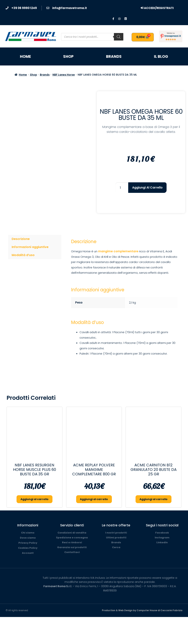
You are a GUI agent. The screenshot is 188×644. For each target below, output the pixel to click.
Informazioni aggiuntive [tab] (30, 247)
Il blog (161, 56)
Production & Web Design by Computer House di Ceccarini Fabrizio (142, 610)
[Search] (119, 37)
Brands (114, 56)
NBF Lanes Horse (64, 75)
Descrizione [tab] (21, 239)
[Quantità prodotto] (122, 188)
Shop (68, 56)
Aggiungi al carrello (147, 187)
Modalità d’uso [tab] (23, 255)
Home (25, 56)
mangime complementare (118, 251)
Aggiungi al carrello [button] (34, 499)
